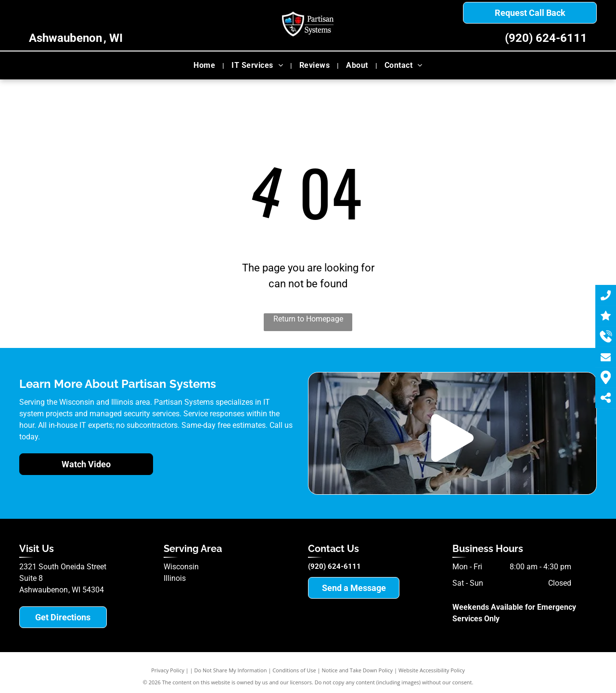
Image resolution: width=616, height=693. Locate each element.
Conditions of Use (294, 670)
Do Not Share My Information (231, 670)
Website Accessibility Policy (432, 670)
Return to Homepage (308, 319)
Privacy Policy (168, 670)
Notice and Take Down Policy (358, 670)
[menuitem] (205, 65)
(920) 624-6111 (546, 38)
